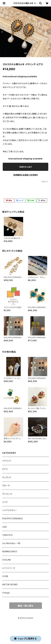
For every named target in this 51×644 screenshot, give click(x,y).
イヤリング (7, 461)
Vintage (6, 593)
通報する (45, 182)
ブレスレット (7, 494)
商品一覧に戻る (26, 606)
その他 (5, 576)
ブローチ (6, 486)
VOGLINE (7, 560)
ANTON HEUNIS (10, 584)
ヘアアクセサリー (10, 510)
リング (5, 502)
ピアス (5, 469)
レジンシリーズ (9, 568)
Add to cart (26, 167)
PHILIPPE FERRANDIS (12, 519)
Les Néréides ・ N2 (11, 543)
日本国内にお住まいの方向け (26, 175)
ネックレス (7, 477)
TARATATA (7, 535)
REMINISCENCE (10, 551)
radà (4, 527)
